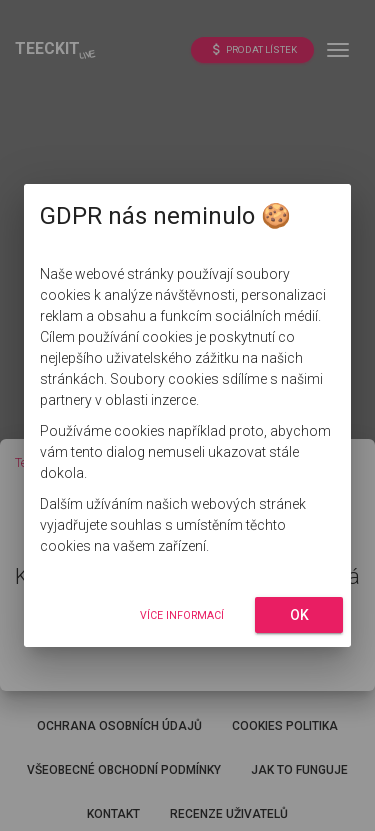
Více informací (182, 615)
